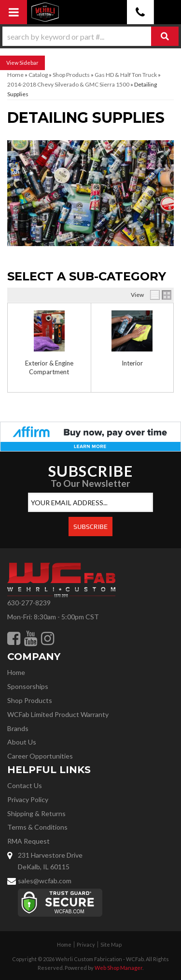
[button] (90, 36)
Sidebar (29, 63)
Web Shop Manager (118, 968)
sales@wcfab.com (45, 881)
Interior (132, 363)
